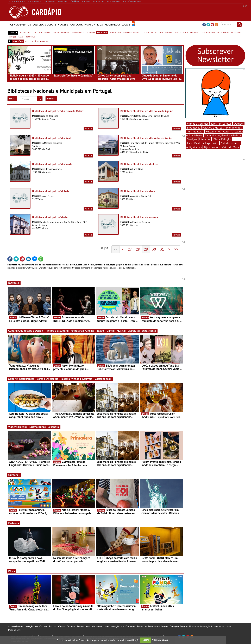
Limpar (12, 99)
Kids (100, 24)
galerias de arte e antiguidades (215, 33)
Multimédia (112, 24)
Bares (214, 124)
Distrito (51, 99)
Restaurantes (28, 379)
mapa (27, 41)
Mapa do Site (14, 630)
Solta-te (51, 24)
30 (154, 249)
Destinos (54, 427)
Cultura (38, 24)
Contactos (130, 627)
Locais (126, 24)
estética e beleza (149, 33)
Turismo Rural (38, 427)
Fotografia (78, 331)
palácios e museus (131, 33)
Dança (111, 331)
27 (130, 249)
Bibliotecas (194, 127)
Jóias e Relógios (222, 139)
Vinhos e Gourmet (83, 379)
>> (176, 249)
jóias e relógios (166, 33)
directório (18, 41)
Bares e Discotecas (49, 379)
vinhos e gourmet (61, 33)
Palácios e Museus (213, 127)
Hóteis (23, 427)
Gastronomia (103, 379)
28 (138, 249)
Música (122, 331)
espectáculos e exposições (187, 33)
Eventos (14, 283)
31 (162, 249)
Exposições (149, 331)
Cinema (91, 331)
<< (116, 249)
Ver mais (88, 129)
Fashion (90, 24)
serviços (12, 37)
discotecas (30, 37)
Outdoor (77, 24)
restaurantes (26, 33)
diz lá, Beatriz (31, 627)
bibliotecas (102, 33)
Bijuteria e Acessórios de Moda (222, 147)
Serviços (192, 139)
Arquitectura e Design (32, 331)
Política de (160, 640)
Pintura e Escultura (58, 331)
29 (146, 249)
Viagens (63, 24)
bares (21, 37)
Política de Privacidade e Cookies (152, 627)
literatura (236, 33)
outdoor (91, 33)
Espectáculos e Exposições (203, 143)
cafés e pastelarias (42, 33)
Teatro (101, 331)
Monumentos (234, 127)
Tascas (66, 379)
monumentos (115, 33)
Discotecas (225, 124)
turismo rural (78, 33)
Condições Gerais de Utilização (184, 627)
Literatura (134, 331)
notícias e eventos (40, 41)
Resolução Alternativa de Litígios (216, 627)
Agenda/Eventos (20, 24)
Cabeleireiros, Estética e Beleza (223, 135)
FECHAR (146, 640)
